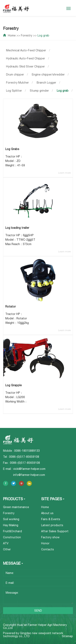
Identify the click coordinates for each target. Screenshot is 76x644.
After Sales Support (55, 531)
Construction (12, 537)
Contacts (48, 549)
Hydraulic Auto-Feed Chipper (26, 58)
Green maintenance (16, 507)
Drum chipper (15, 75)
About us (47, 513)
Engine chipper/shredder (48, 75)
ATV (6, 543)
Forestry (27, 35)
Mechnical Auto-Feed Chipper (26, 50)
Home (12, 35)
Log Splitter (14, 91)
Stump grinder (39, 91)
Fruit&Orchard (12, 531)
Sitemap (67, 636)
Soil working (11, 519)
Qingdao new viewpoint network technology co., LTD (33, 635)
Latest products (52, 525)
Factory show (50, 537)
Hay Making (11, 525)
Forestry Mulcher (17, 83)
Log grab (43, 35)
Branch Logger (46, 83)
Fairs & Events (51, 519)
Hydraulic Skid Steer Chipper (25, 66)
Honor (45, 543)
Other (7, 549)
